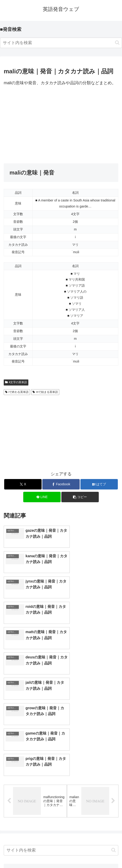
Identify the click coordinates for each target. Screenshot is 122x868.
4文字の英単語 (16, 382)
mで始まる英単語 (45, 392)
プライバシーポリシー (91, 853)
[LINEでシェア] (42, 497)
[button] (117, 43)
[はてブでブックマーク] (99, 484)
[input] (61, 43)
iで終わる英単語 (17, 392)
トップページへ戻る (31, 853)
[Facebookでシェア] (61, 484)
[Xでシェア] (23, 484)
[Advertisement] (61, 125)
